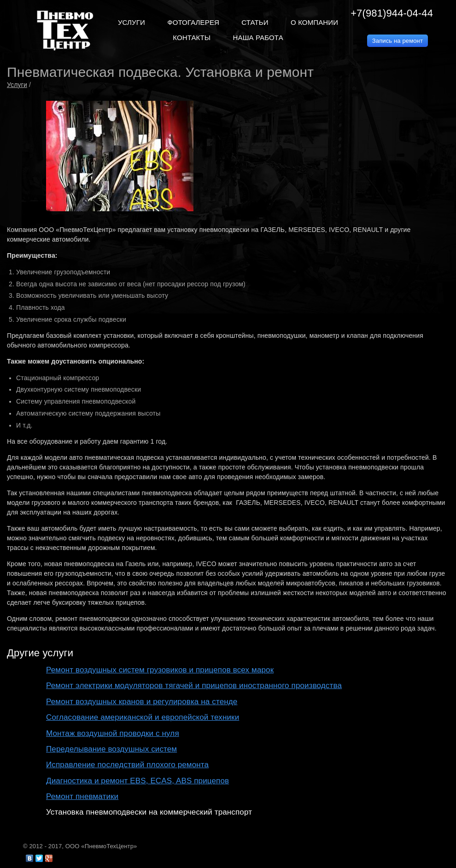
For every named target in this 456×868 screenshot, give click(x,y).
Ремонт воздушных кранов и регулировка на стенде (142, 702)
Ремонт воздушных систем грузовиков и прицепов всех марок (160, 670)
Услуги (17, 85)
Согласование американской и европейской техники (143, 717)
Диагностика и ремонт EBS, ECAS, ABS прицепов (137, 781)
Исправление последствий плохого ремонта (127, 765)
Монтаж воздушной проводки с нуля (113, 733)
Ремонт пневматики (82, 796)
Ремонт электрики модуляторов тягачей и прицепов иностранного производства (194, 686)
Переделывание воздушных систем (111, 749)
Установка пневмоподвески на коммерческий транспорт (149, 812)
